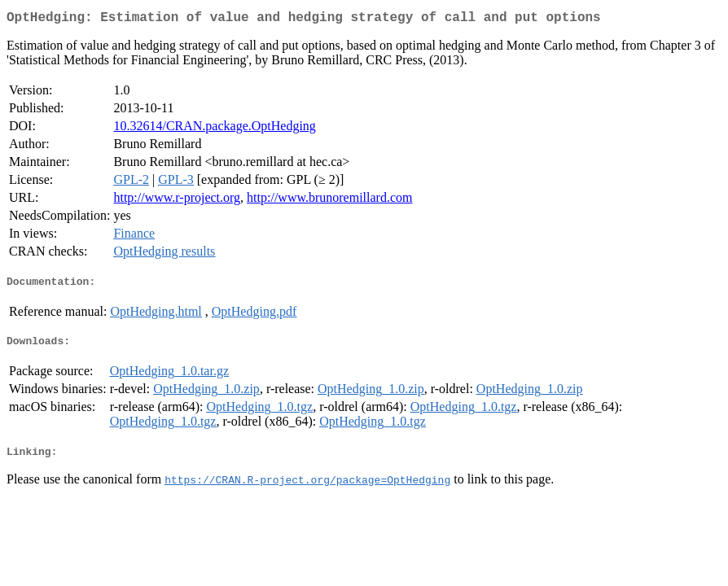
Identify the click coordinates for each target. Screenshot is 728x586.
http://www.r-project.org (177, 201)
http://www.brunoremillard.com (329, 201)
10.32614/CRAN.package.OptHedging (214, 129)
